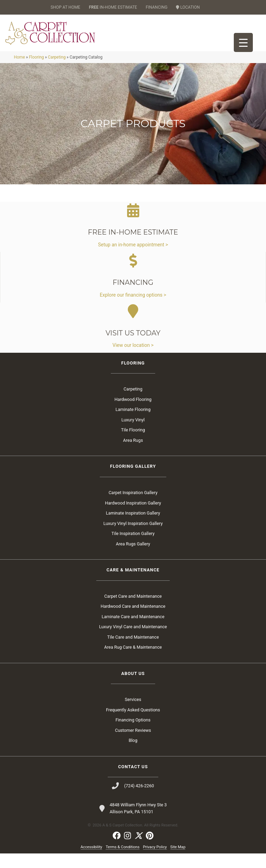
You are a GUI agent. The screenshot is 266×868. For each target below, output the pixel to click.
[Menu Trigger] (243, 42)
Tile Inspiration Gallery (133, 548)
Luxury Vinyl (133, 434)
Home (19, 72)
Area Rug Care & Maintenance (133, 662)
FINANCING (157, 7)
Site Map (178, 862)
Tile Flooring (133, 445)
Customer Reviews (133, 745)
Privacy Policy (155, 862)
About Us (133, 688)
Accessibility (92, 862)
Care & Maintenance (133, 584)
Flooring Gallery (133, 481)
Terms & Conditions (123, 862)
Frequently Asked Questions (133, 724)
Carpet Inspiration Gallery (133, 507)
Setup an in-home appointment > (133, 259)
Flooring (36, 72)
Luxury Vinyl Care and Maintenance (133, 641)
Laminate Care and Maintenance (133, 631)
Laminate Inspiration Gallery (133, 528)
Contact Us (133, 781)
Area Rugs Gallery (133, 558)
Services (133, 714)
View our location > (133, 360)
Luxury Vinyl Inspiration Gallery (133, 538)
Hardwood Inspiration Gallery (133, 518)
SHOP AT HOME (65, 7)
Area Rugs (133, 455)
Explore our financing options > (133, 309)
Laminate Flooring (133, 424)
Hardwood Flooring (133, 414)
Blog (133, 755)
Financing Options (133, 734)
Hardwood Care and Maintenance (133, 621)
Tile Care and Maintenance (133, 652)
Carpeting (57, 72)
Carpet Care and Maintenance (133, 611)
